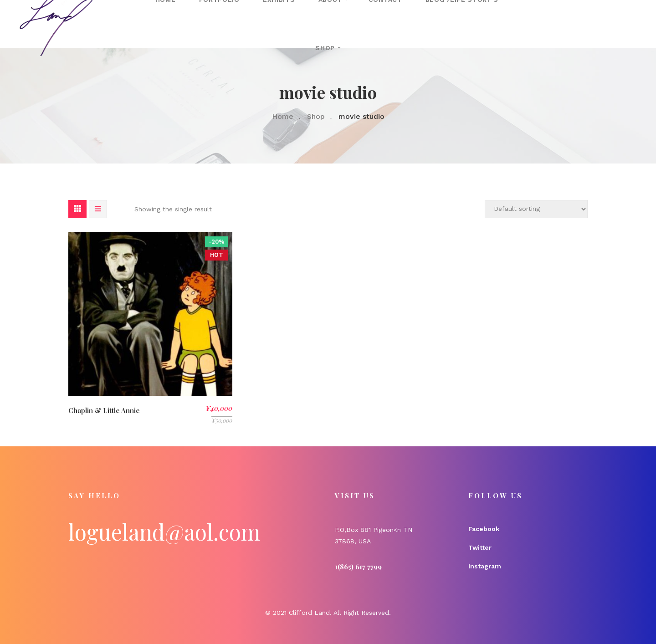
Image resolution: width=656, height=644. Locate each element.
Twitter (480, 547)
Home (283, 116)
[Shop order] (536, 209)
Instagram (485, 566)
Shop (325, 48)
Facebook (484, 529)
